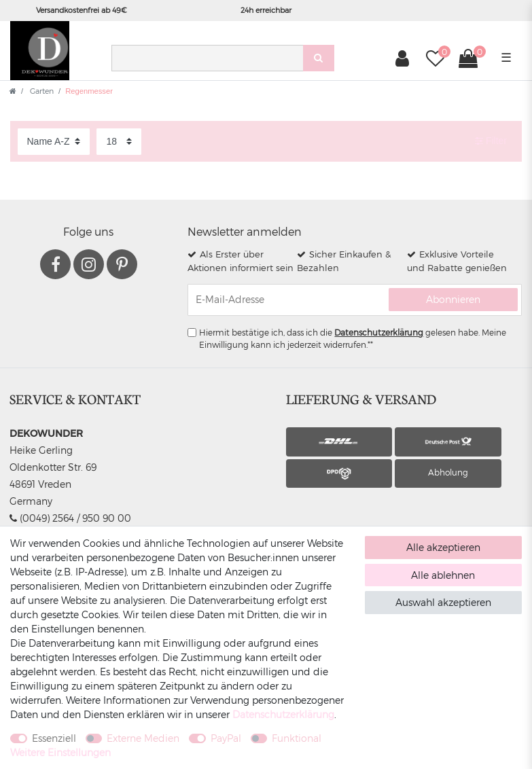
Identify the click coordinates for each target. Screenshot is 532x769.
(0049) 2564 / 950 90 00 (70, 518)
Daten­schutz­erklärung (283, 714)
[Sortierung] (54, 142)
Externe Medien (143, 738)
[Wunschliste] (435, 58)
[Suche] (319, 58)
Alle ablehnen (443, 575)
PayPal (226, 738)
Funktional (297, 738)
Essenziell (54, 738)
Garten (41, 91)
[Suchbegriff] (207, 58)
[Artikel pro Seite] (119, 142)
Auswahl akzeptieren (443, 602)
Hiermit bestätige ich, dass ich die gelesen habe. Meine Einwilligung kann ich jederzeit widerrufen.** (353, 338)
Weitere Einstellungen (60, 752)
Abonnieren (453, 299)
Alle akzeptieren (443, 547)
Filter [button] (491, 141)
